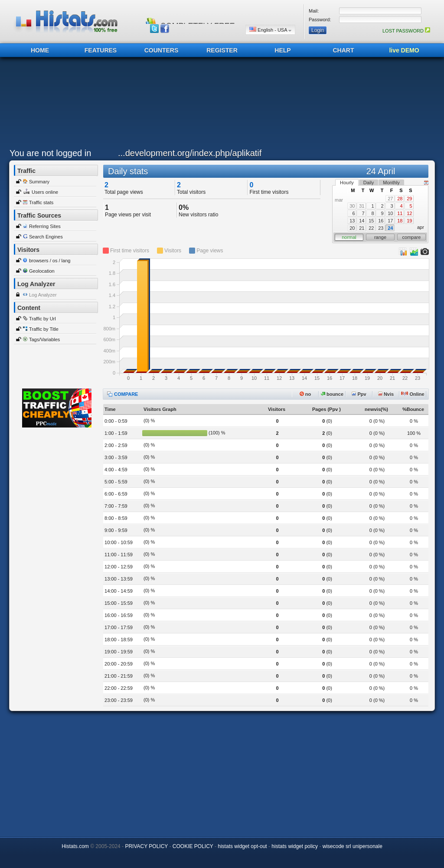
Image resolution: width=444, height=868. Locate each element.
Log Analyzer (43, 295)
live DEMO (404, 50)
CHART (344, 50)
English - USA (270, 30)
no (305, 394)
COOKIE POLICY (193, 846)
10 (390, 213)
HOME (40, 50)
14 (362, 221)
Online (413, 394)
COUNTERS (162, 50)
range (380, 237)
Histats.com (75, 846)
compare (412, 237)
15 (371, 221)
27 (390, 199)
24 (390, 228)
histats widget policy (295, 846)
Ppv (359, 394)
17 (390, 221)
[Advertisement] (220, 105)
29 (409, 199)
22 (371, 228)
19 (409, 221)
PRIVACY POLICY (146, 846)
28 (400, 199)
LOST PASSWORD (406, 31)
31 (362, 206)
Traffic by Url (42, 319)
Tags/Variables (44, 339)
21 (362, 228)
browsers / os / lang (50, 261)
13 (352, 221)
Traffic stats (41, 202)
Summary (39, 182)
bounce (332, 394)
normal (349, 237)
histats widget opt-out (242, 846)
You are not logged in (50, 153)
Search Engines (46, 237)
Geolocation (42, 271)
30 (352, 206)
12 (409, 213)
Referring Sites (45, 226)
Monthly (391, 183)
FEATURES (101, 50)
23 (381, 228)
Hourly (347, 183)
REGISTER (222, 50)
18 (400, 221)
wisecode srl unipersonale (353, 846)
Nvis (386, 394)
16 (381, 221)
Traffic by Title (44, 329)
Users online (45, 192)
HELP (282, 50)
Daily (369, 183)
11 (400, 213)
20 (352, 228)
